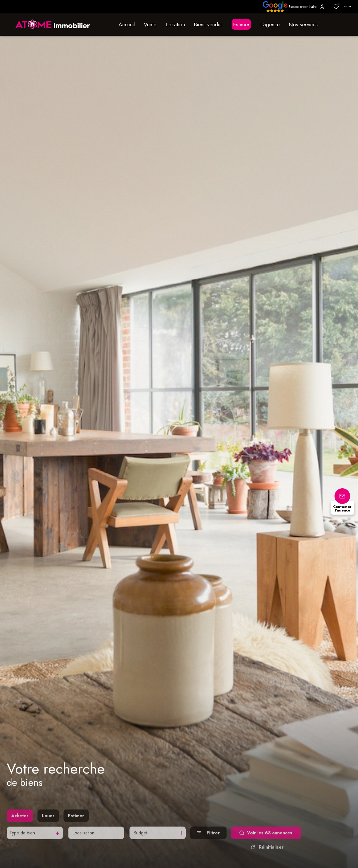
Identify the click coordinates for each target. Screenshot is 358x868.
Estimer (76, 826)
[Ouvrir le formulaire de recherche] (208, 843)
